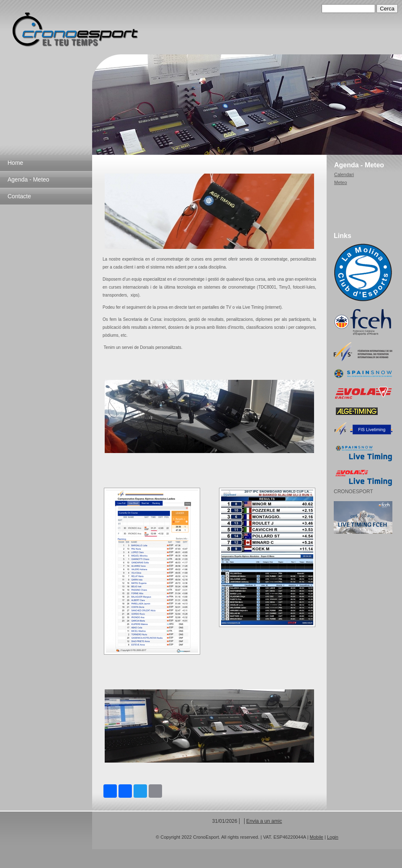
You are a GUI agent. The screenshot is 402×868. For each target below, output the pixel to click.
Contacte (19, 196)
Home (15, 163)
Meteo (341, 182)
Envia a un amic (264, 821)
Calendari (344, 174)
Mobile (317, 837)
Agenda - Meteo (28, 179)
